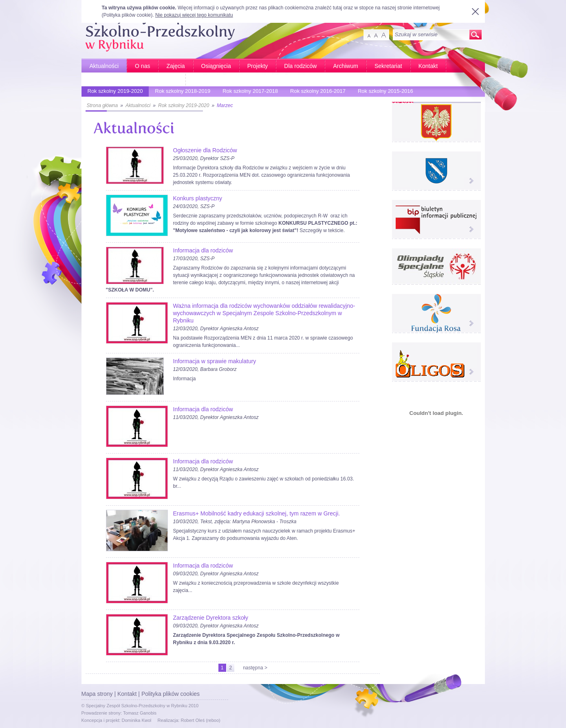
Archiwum (345, 66)
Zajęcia (175, 66)
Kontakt (428, 66)
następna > (255, 668)
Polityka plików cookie (127, 15)
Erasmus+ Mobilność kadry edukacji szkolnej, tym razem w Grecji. (257, 513)
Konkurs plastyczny (198, 198)
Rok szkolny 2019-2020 (113, 92)
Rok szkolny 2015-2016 (383, 92)
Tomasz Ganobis (140, 713)
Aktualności (104, 66)
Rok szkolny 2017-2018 (248, 92)
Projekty (258, 66)
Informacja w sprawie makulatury (215, 361)
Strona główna (102, 105)
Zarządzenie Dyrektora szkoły (211, 618)
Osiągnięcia (216, 66)
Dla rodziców (300, 66)
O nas (142, 66)
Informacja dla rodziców (203, 250)
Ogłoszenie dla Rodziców (205, 150)
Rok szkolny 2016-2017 (316, 92)
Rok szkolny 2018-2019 (181, 92)
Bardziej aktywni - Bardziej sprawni (134, 80)
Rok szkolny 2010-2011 (383, 102)
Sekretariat (388, 66)
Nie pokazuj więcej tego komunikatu (194, 15)
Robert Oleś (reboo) (200, 720)
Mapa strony (97, 694)
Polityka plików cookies (171, 694)
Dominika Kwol (137, 720)
